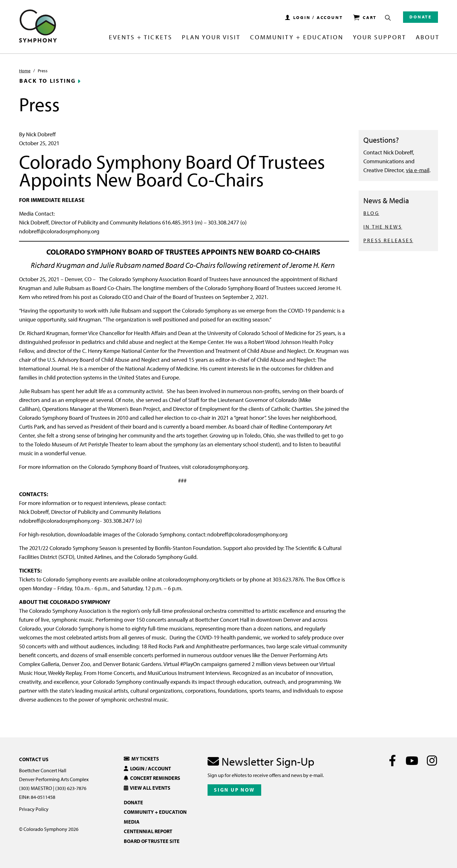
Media (132, 822)
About (428, 37)
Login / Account (147, 768)
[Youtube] (412, 761)
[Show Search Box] (388, 18)
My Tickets (141, 759)
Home (25, 71)
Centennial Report (148, 831)
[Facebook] (392, 761)
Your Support (380, 37)
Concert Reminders (152, 778)
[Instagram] (432, 761)
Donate (421, 17)
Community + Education (297, 37)
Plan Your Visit (211, 37)
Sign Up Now (234, 790)
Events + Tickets (140, 37)
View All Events (147, 788)
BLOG (371, 213)
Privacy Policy (34, 809)
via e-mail (418, 170)
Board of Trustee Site (152, 841)
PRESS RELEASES (388, 240)
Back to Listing (48, 81)
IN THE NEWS (383, 227)
